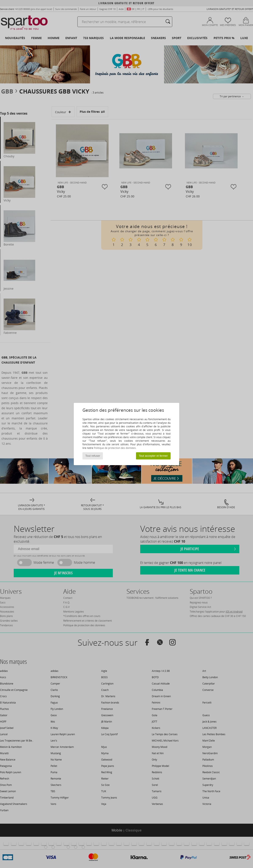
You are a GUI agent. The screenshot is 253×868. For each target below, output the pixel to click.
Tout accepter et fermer (153, 456)
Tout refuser (93, 456)
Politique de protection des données (115, 448)
